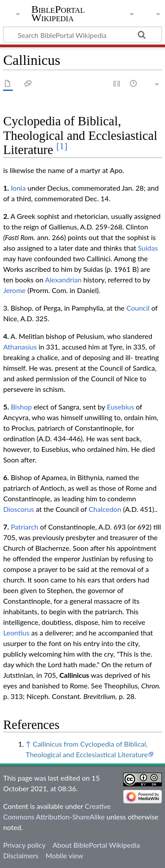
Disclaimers (21, 855)
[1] (62, 146)
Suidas (148, 248)
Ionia (18, 188)
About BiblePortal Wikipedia (96, 845)
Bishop (21, 407)
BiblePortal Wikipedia (58, 14)
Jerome (14, 290)
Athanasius (20, 347)
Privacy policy (24, 845)
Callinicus (74, 675)
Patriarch (24, 527)
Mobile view (64, 855)
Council (138, 308)
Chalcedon (105, 509)
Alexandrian (63, 280)
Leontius (16, 633)
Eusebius (121, 407)
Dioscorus (18, 509)
